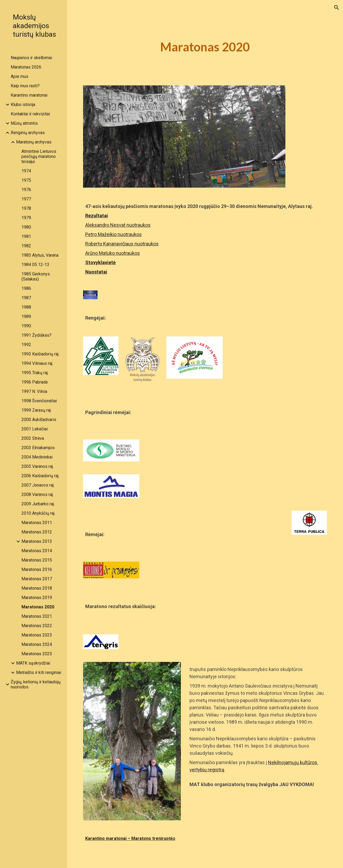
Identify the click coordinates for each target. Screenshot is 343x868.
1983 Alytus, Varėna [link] (40, 255)
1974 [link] (26, 171)
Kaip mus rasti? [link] (25, 86)
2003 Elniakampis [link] (38, 448)
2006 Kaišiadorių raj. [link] (40, 476)
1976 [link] (26, 190)
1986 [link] (26, 288)
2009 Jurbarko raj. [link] (38, 504)
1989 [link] (26, 317)
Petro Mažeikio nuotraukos (113, 234)
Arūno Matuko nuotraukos (113, 253)
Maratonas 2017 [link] (37, 579)
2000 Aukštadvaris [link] (39, 420)
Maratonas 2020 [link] (38, 607)
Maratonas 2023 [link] (37, 635)
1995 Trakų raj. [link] (35, 373)
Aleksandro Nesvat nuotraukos (118, 225)
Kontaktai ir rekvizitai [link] (30, 114)
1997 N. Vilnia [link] (34, 391)
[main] (205, 47)
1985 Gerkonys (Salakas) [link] (36, 276)
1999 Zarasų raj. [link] (36, 410)
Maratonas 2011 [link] (37, 523)
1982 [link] (26, 246)
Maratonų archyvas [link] (34, 142)
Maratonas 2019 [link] (37, 598)
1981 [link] (26, 236)
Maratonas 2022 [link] (37, 626)
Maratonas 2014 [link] (37, 551)
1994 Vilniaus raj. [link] (37, 363)
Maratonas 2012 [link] (37, 532)
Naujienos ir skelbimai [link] (31, 58)
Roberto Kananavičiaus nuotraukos (122, 244)
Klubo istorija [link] (23, 105)
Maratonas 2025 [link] (37, 654)
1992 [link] (26, 345)
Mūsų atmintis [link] (24, 123)
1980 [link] (26, 227)
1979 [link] (26, 218)
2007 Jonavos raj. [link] (38, 485)
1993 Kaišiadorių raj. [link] (40, 354)
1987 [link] (26, 298)
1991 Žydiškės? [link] (36, 335)
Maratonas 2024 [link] (37, 644)
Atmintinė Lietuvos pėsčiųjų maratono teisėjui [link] (39, 156)
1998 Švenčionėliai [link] (39, 401)
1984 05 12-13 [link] (35, 265)
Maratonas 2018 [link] (37, 588)
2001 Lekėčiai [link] (35, 429)
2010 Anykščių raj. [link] (38, 513)
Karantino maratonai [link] (29, 95)
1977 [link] (26, 199)
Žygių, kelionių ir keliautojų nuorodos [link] (36, 684)
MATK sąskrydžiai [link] (33, 663)
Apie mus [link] (20, 76)
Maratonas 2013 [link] (37, 541)
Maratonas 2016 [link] (37, 569)
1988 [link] (26, 307)
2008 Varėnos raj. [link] (38, 494)
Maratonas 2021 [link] (37, 616)
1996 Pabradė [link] (35, 382)
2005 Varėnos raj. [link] (38, 466)
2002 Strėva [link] (33, 438)
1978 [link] (26, 208)
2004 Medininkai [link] (37, 457)
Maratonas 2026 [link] (26, 67)
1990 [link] (26, 326)
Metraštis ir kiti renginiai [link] (39, 672)
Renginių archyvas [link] (28, 133)
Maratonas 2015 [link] (37, 560)
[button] (337, 7)
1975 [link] (26, 180)
